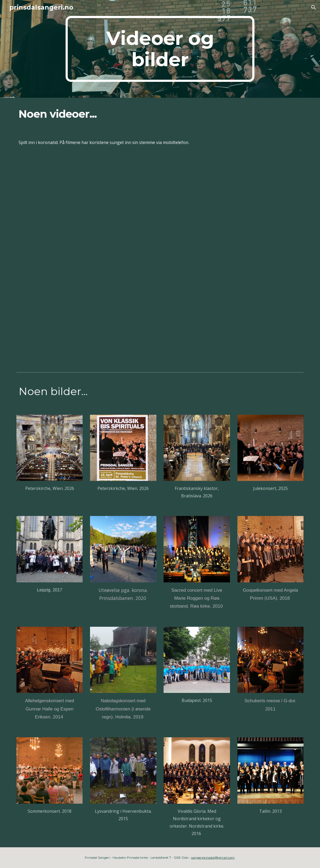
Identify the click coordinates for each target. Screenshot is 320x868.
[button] (314, 7)
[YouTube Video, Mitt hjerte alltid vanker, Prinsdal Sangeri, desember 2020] (234, 316)
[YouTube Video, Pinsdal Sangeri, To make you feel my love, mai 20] (86, 316)
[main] (160, 49)
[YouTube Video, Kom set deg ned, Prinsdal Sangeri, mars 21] (160, 208)
